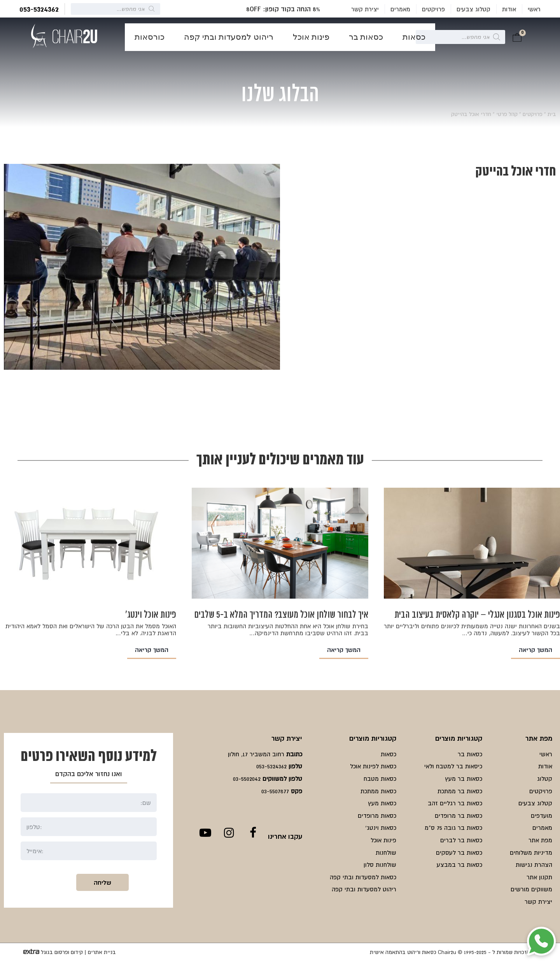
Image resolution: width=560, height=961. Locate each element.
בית (552, 114)
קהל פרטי (507, 114)
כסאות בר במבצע (459, 864)
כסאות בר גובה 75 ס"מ (453, 827)
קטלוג (545, 778)
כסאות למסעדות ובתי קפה (363, 877)
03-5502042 (247, 778)
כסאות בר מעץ (464, 778)
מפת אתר (540, 840)
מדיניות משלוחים (531, 852)
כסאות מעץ (382, 803)
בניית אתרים (102, 952)
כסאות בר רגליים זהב (455, 803)
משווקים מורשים (531, 889)
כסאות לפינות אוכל (373, 766)
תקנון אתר (539, 877)
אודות (509, 9)
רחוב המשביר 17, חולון (256, 754)
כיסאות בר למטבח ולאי (453, 766)
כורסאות (150, 37)
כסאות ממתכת (378, 791)
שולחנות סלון (380, 864)
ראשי (534, 9)
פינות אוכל (311, 37)
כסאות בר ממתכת (460, 791)
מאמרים (400, 9)
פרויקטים (433, 9)
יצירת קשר (365, 9)
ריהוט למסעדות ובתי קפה (229, 37)
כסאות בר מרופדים (458, 815)
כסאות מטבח (380, 778)
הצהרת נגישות (534, 864)
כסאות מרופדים (377, 815)
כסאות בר (366, 37)
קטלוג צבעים (473, 9)
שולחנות (386, 852)
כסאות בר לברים (461, 840)
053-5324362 (39, 9)
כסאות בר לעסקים (459, 852)
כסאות (414, 37)
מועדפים (542, 815)
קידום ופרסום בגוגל (62, 952)
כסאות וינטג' (381, 827)
